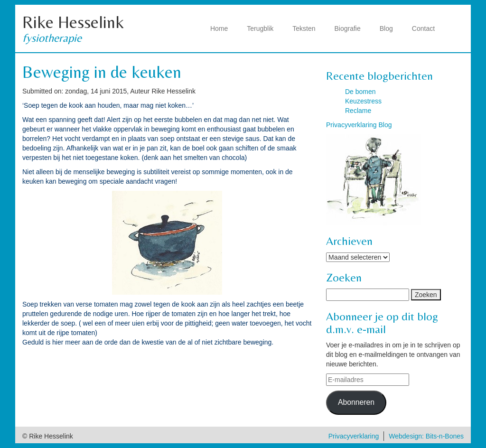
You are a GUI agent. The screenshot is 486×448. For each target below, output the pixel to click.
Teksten (304, 28)
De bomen (360, 92)
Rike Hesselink (73, 22)
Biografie (348, 28)
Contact (423, 28)
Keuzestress (363, 101)
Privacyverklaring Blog (359, 125)
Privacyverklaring (354, 436)
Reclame (358, 111)
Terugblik (260, 28)
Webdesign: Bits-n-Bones (426, 436)
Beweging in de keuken (102, 72)
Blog (386, 28)
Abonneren (356, 402)
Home (219, 28)
